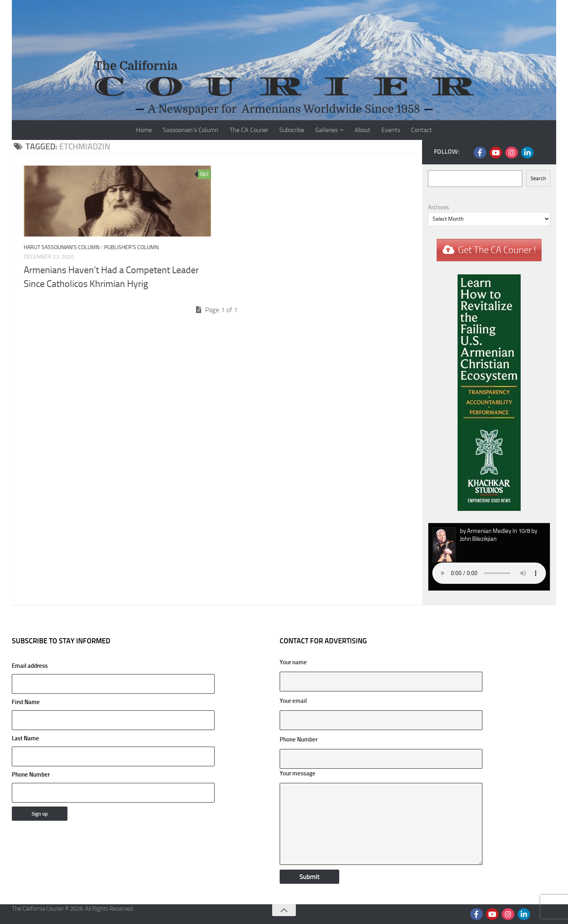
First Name (26, 702)
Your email (293, 701)
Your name (293, 662)
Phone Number (31, 775)
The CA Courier (249, 130)
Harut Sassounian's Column (62, 247)
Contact (421, 130)
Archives (438, 207)
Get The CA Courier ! (497, 250)
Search (538, 178)
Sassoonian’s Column (191, 130)
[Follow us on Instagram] (512, 153)
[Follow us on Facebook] (480, 153)
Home (144, 130)
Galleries (326, 130)
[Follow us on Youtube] (496, 153)
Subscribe (292, 130)
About (362, 130)
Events (391, 130)
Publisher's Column (131, 247)
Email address (113, 678)
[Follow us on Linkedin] (527, 153)
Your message (298, 773)
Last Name (25, 738)
